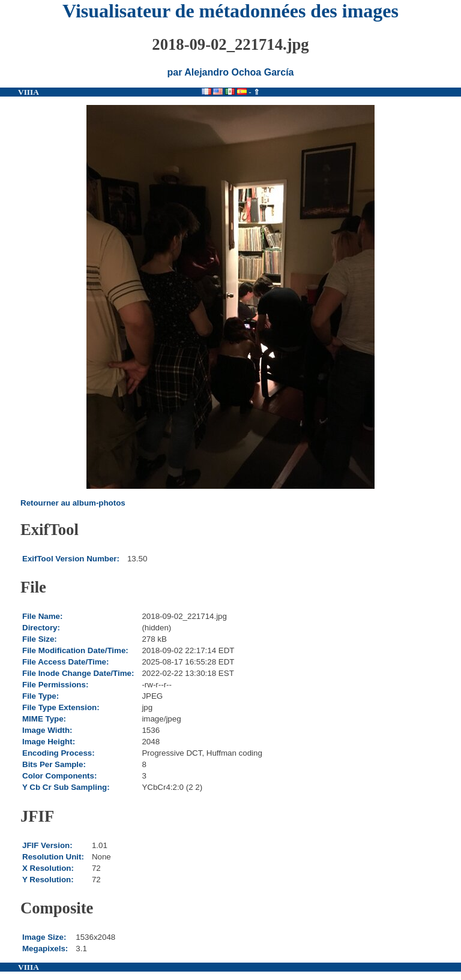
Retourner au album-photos (73, 503)
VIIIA (29, 92)
